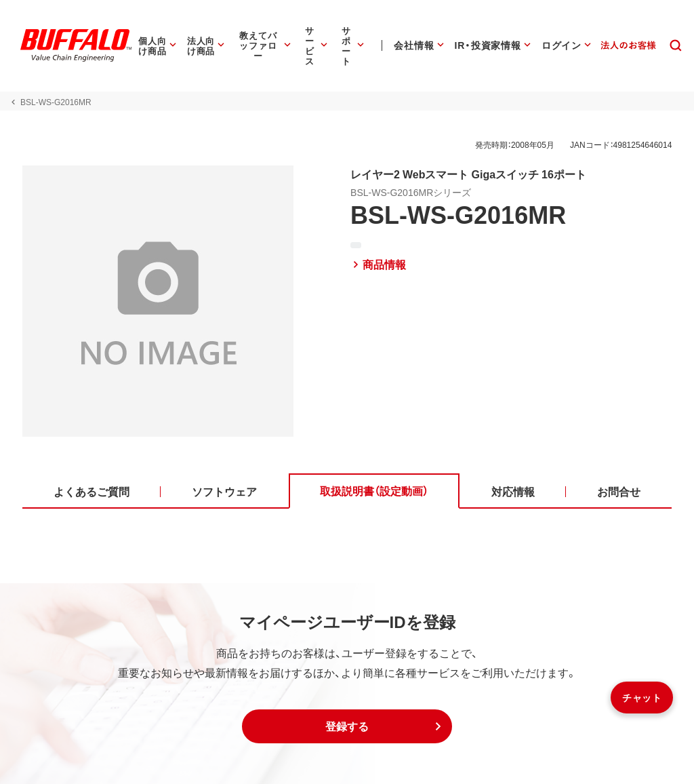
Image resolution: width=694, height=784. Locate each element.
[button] (347, 726)
